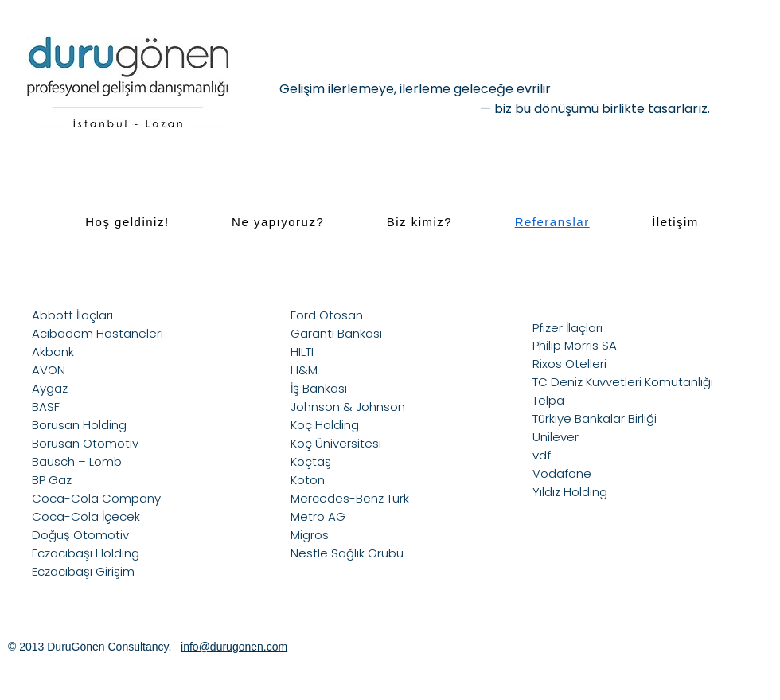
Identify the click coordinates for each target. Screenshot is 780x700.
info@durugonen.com (234, 647)
